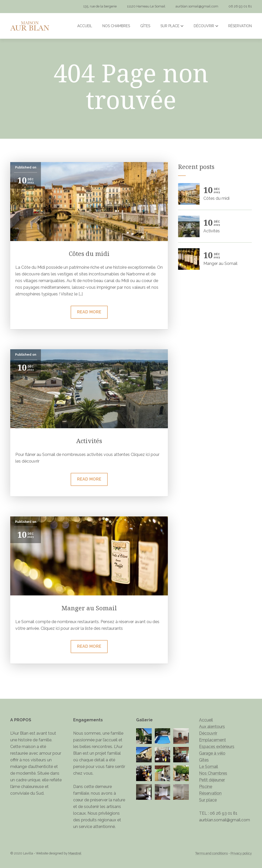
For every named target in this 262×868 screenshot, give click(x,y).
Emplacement (212, 740)
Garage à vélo (212, 753)
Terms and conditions (211, 853)
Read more (89, 312)
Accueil (85, 26)
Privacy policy (241, 853)
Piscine (206, 787)
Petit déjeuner (212, 780)
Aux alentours (212, 727)
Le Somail (209, 767)
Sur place (172, 26)
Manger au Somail (89, 608)
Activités (89, 441)
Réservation (240, 26)
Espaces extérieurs (217, 747)
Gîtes (145, 26)
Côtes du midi (89, 253)
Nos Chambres (116, 26)
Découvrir (206, 26)
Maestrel (75, 853)
